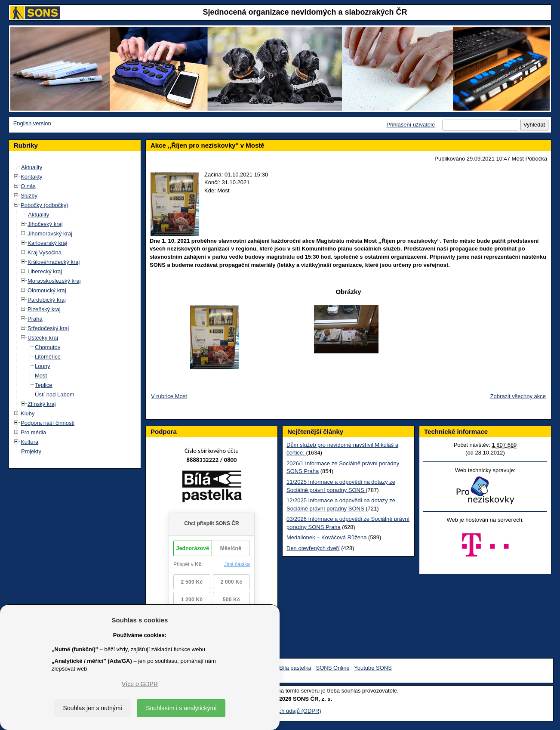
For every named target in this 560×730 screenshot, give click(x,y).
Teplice (43, 385)
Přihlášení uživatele (411, 125)
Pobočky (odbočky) (45, 205)
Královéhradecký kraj (54, 262)
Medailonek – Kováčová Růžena (326, 537)
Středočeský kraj (48, 328)
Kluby (28, 413)
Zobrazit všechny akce (518, 396)
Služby (29, 196)
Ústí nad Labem (55, 394)
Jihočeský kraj (45, 224)
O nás (28, 186)
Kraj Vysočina (45, 252)
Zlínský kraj (42, 404)
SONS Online (333, 668)
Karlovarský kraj (47, 243)
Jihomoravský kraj (50, 234)
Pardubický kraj (47, 300)
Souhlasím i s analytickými (181, 708)
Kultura (29, 442)
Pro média (33, 432)
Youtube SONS (373, 668)
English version (32, 123)
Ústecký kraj (43, 338)
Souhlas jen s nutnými (93, 708)
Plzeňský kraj (44, 309)
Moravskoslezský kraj (54, 281)
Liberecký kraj (45, 271)
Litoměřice (48, 357)
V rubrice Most (169, 396)
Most (41, 376)
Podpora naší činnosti (48, 423)
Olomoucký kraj (47, 290)
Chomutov (48, 347)
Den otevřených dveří (313, 548)
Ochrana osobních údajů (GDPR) (280, 711)
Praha (35, 319)
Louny (42, 366)
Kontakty (32, 177)
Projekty (31, 451)
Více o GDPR (140, 684)
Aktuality (32, 167)
